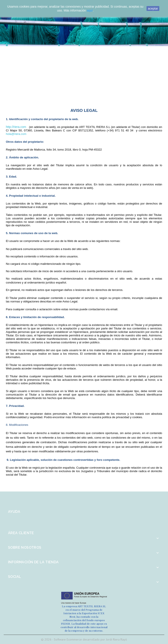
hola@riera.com (16, 134)
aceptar (153, 8)
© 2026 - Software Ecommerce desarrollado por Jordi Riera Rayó (84, 639)
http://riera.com (16, 127)
